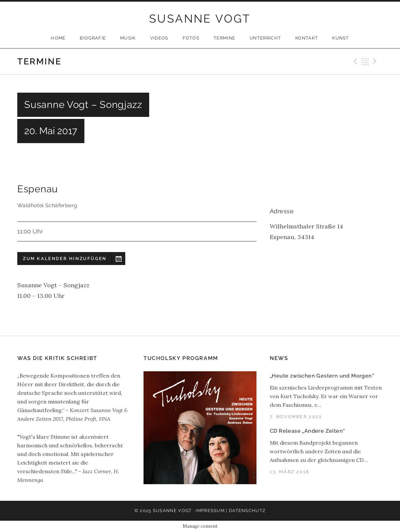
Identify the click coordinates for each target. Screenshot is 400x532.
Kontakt (307, 38)
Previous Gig (354, 61)
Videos (159, 38)
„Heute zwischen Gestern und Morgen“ (322, 376)
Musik (128, 38)
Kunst (341, 38)
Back (365, 61)
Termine (224, 38)
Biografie (93, 38)
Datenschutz (247, 511)
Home (58, 38)
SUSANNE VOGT (200, 19)
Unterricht (265, 38)
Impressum (210, 511)
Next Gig (376, 61)
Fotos (191, 38)
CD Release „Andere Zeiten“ (307, 431)
